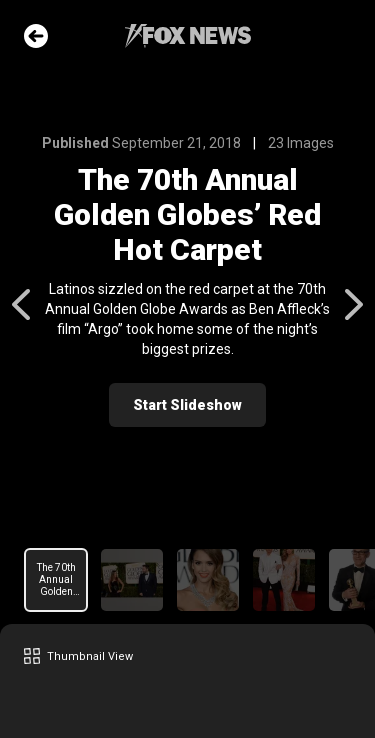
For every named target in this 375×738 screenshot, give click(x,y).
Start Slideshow (187, 405)
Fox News (188, 36)
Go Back (36, 36)
